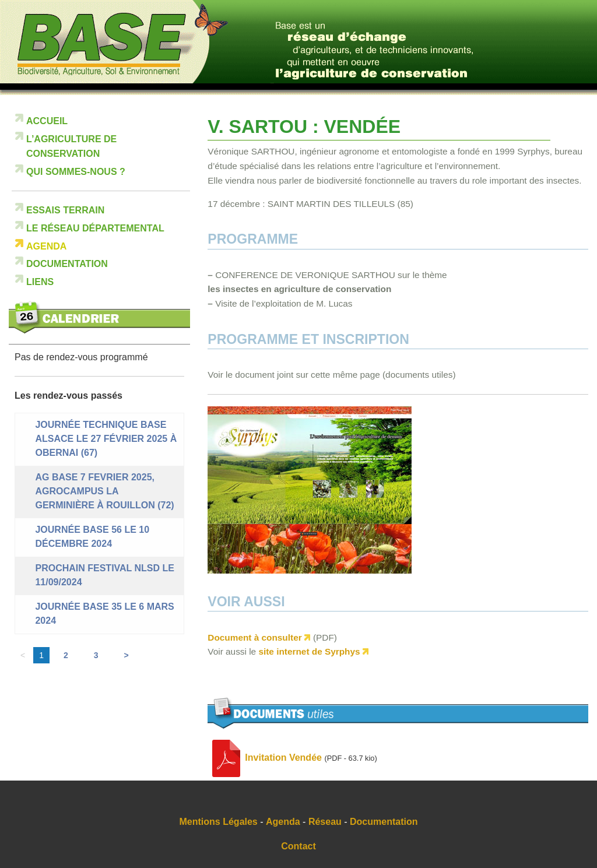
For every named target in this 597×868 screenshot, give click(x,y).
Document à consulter (254, 637)
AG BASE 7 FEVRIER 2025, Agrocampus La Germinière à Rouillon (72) (104, 491)
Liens (40, 282)
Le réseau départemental (95, 228)
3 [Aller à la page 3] (96, 655)
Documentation (67, 264)
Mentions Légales (219, 822)
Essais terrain (65, 210)
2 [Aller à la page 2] (66, 655)
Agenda (46, 246)
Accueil (47, 121)
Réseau (325, 822)
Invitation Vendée (283, 758)
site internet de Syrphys (309, 651)
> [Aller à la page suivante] (127, 655)
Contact (298, 846)
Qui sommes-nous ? (76, 172)
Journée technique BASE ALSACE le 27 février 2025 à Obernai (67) (106, 439)
